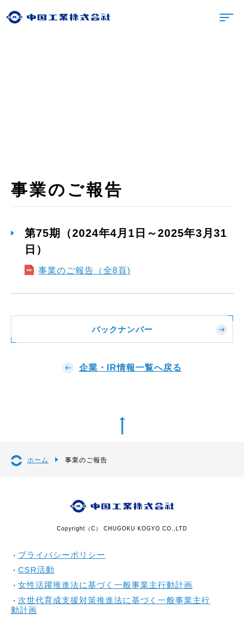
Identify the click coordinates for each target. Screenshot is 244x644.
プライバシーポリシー (62, 555)
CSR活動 (36, 570)
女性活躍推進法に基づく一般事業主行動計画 (105, 585)
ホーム (38, 460)
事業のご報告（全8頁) (84, 270)
